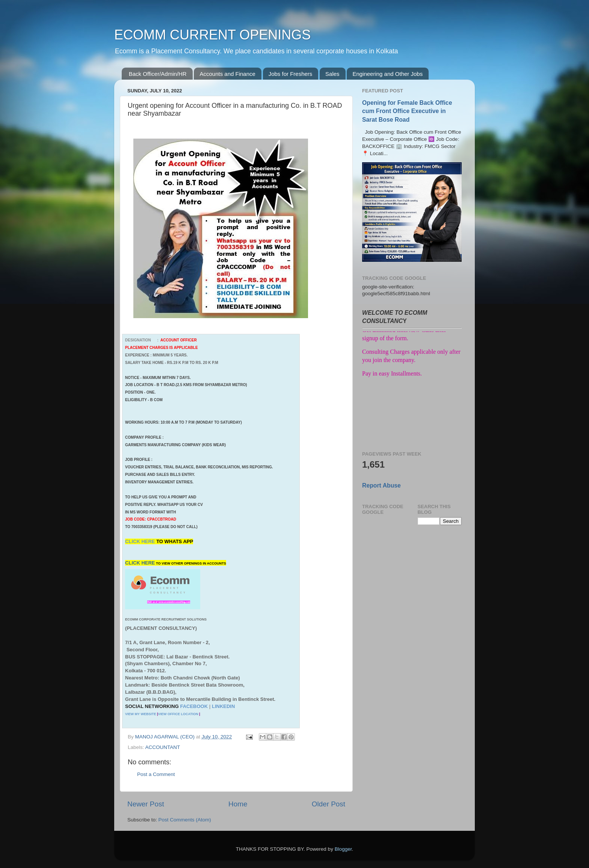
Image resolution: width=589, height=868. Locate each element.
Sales (332, 74)
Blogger (343, 849)
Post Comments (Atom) (185, 820)
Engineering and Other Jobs (387, 74)
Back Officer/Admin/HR (158, 74)
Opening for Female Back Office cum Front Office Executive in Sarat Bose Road (407, 111)
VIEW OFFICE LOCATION (178, 714)
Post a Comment (156, 774)
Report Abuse (381, 485)
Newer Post (146, 804)
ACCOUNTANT (163, 747)
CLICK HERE (141, 541)
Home (238, 804)
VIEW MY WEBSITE (140, 714)
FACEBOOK (194, 706)
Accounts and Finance (227, 74)
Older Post (328, 804)
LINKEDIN (223, 706)
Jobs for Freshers (291, 74)
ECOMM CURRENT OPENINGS (212, 35)
